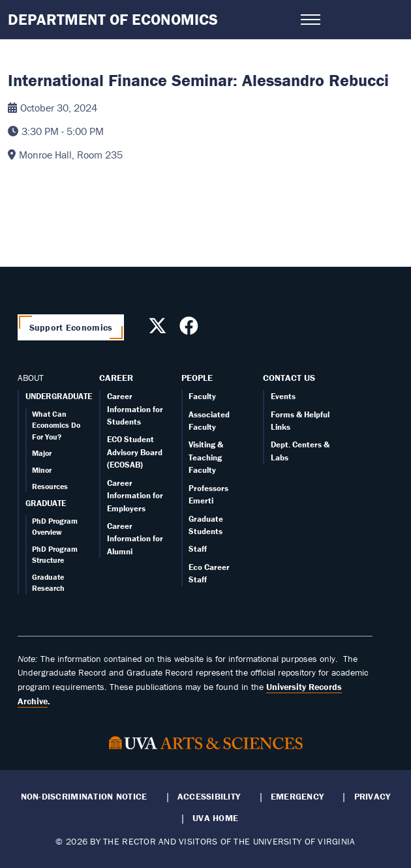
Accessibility (209, 796)
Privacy (373, 796)
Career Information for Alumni (135, 539)
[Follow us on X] (159, 329)
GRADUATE (46, 503)
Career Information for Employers (135, 496)
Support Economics (71, 327)
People (197, 378)
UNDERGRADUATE (59, 396)
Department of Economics (113, 19)
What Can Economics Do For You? (56, 425)
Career (116, 378)
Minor (42, 470)
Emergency (297, 796)
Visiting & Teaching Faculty (206, 457)
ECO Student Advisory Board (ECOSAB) (135, 452)
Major (42, 453)
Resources (50, 486)
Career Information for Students (135, 409)
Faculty (202, 396)
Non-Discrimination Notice (84, 796)
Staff (198, 549)
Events (283, 396)
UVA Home (215, 818)
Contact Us (289, 378)
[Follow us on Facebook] (190, 329)
